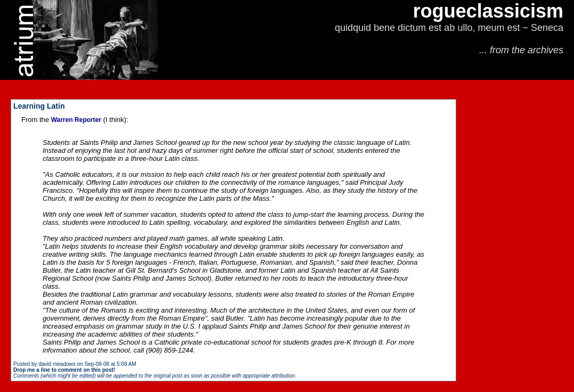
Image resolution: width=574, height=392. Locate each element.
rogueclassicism (488, 11)
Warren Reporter (76, 120)
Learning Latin (39, 106)
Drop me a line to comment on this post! (64, 370)
